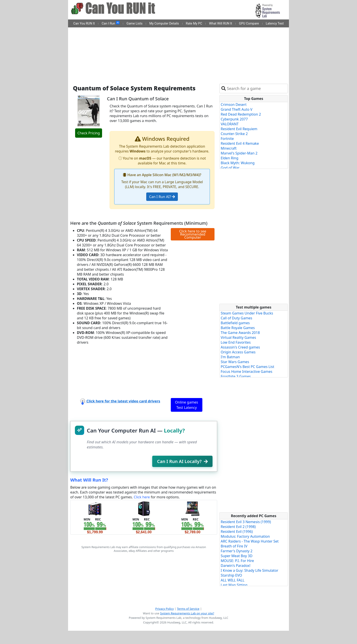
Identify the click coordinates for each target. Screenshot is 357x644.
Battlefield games (235, 323)
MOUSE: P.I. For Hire (237, 561)
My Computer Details (164, 24)
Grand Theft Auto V (236, 109)
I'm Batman (230, 357)
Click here (142, 497)
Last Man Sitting (234, 585)
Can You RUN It (84, 24)
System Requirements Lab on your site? (187, 613)
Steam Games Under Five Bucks (247, 313)
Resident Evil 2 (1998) (238, 527)
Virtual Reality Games (238, 337)
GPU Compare (249, 24)
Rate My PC (194, 24)
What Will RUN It (220, 24)
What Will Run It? (89, 480)
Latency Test (275, 24)
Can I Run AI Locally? (182, 461)
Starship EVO (231, 575)
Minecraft (229, 148)
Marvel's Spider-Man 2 (239, 153)
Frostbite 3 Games (236, 376)
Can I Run (111, 23)
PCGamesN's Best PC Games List (247, 367)
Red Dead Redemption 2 (241, 114)
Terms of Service (188, 609)
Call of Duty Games (236, 318)
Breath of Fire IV (234, 546)
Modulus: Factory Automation (245, 536)
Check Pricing (88, 133)
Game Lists (135, 24)
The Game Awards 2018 (240, 333)
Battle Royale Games (238, 328)
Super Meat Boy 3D (237, 556)
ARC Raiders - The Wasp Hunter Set (250, 541)
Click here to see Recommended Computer (193, 234)
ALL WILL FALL (233, 580)
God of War (230, 168)
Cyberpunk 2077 (234, 119)
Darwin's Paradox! (236, 566)
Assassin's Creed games (240, 347)
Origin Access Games (238, 352)
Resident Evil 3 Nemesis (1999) (246, 522)
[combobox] (256, 89)
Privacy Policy (165, 609)
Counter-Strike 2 (234, 134)
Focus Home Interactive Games (247, 372)
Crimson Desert (234, 105)
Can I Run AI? (162, 197)
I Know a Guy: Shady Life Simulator (250, 570)
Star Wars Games (235, 362)
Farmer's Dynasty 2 (237, 551)
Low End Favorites (236, 342)
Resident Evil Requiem (239, 129)
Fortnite (227, 139)
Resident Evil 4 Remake (240, 143)
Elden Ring (230, 158)
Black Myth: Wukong (238, 163)
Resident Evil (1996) (237, 532)
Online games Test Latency (186, 405)
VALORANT (230, 124)
